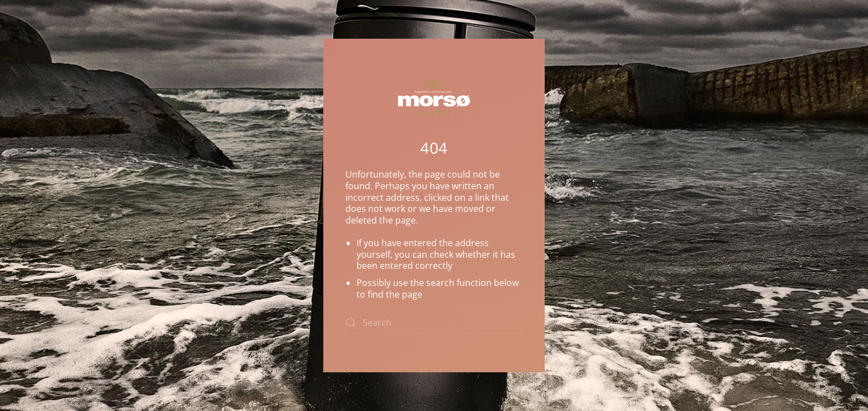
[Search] (434, 322)
